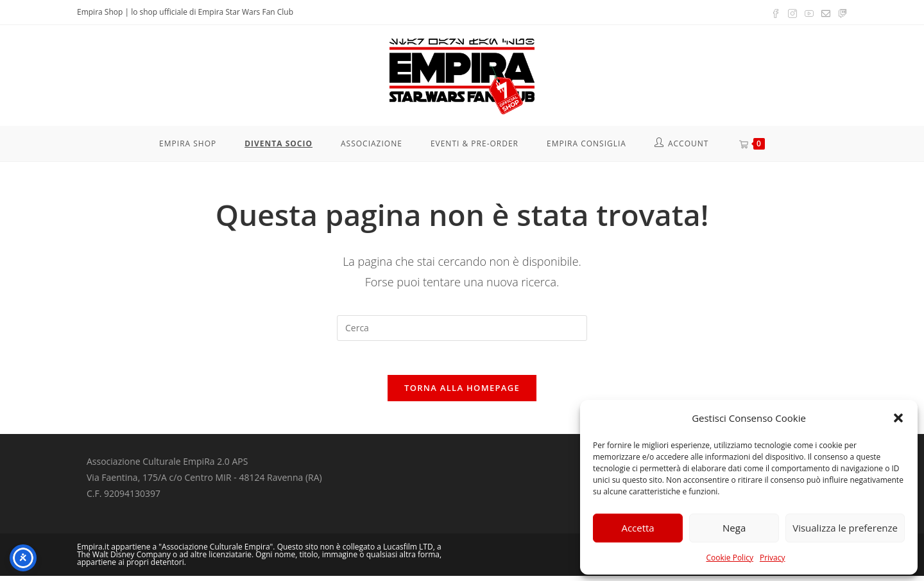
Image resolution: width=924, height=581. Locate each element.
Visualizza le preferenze (845, 528)
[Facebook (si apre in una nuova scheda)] (776, 12)
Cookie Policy (729, 558)
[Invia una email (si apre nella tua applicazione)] (826, 12)
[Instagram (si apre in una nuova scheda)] (792, 12)
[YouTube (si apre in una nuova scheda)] (809, 12)
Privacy (773, 558)
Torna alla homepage (462, 393)
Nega (734, 528)
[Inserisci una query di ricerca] (462, 328)
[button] (898, 418)
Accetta (637, 528)
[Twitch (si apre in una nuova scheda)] (841, 12)
